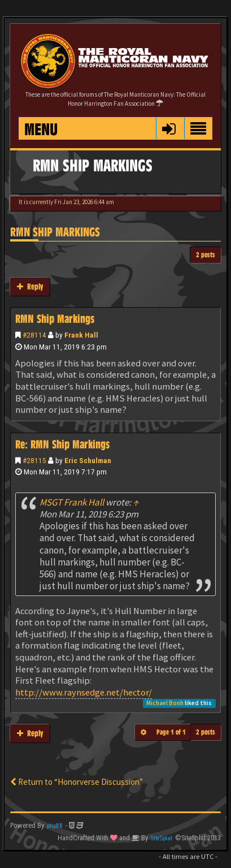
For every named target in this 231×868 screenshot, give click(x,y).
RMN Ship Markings (55, 232)
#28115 (34, 460)
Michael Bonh (165, 703)
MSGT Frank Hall (72, 502)
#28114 (34, 335)
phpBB (55, 826)
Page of (171, 732)
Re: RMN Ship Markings (62, 444)
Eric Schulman (88, 460)
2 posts (206, 255)
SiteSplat (162, 838)
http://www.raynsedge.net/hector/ (84, 692)
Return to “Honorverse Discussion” (77, 782)
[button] (169, 128)
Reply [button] (30, 286)
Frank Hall (81, 335)
